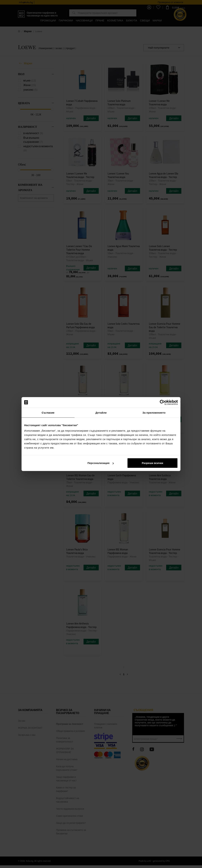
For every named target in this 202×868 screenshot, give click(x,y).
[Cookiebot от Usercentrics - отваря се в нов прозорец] (162, 402)
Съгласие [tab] (48, 412)
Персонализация (101, 463)
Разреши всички (152, 463)
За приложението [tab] (154, 412)
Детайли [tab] (101, 412)
